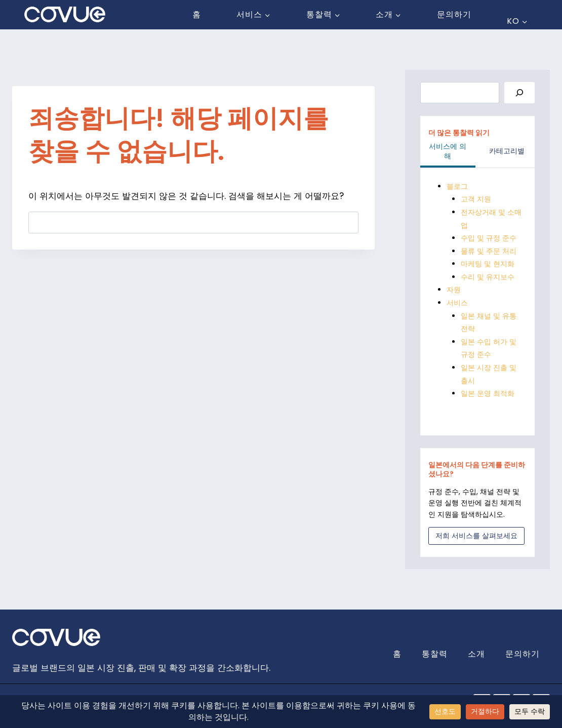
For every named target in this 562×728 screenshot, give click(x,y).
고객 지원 (476, 199)
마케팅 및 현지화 (488, 263)
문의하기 (454, 14)
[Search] (519, 93)
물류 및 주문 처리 (489, 251)
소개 (476, 652)
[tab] (448, 153)
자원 (454, 289)
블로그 (457, 186)
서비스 (457, 302)
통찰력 (435, 652)
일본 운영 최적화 (488, 392)
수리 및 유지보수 (488, 276)
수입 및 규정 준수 (489, 238)
